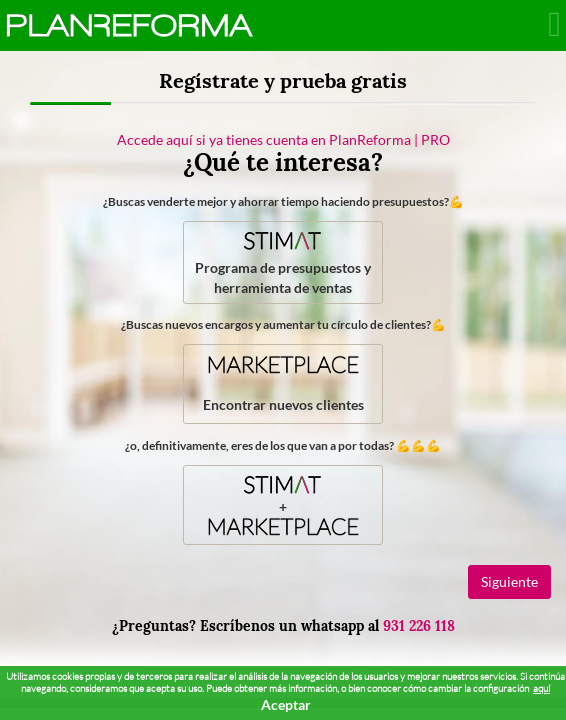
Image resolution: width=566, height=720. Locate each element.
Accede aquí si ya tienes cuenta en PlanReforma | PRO (283, 139)
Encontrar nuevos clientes (283, 381)
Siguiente (509, 581)
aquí (541, 688)
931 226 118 (419, 626)
